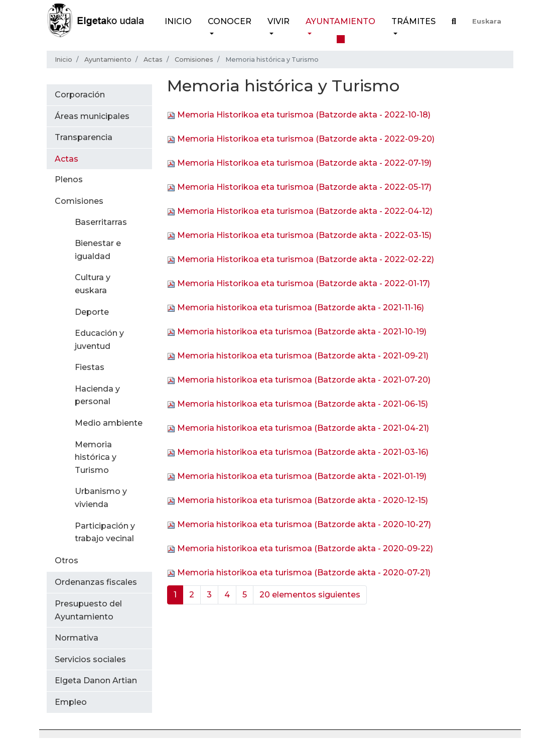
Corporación (80, 95)
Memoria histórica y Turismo (96, 457)
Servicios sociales (90, 659)
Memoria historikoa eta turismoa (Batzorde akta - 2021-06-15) (303, 404)
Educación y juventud (99, 340)
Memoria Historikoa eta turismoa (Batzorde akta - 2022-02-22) (306, 260)
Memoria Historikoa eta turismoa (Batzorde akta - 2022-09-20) (306, 139)
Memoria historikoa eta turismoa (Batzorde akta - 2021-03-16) (303, 453)
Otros (66, 561)
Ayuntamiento (108, 59)
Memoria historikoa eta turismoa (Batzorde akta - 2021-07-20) (304, 380)
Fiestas (90, 367)
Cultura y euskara (93, 284)
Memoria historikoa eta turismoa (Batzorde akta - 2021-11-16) (301, 308)
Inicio (178, 21)
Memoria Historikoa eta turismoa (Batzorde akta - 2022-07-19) (304, 163)
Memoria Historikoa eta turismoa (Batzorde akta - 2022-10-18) (304, 115)
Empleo (71, 702)
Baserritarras (101, 222)
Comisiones (194, 59)
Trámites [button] (413, 21)
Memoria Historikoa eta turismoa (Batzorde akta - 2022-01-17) (304, 284)
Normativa (77, 638)
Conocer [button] (230, 21)
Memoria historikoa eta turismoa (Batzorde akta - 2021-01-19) (302, 477)
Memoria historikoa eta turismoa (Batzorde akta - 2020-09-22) (305, 549)
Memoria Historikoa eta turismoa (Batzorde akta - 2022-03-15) (304, 236)
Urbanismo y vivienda (101, 498)
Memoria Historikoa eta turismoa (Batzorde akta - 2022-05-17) (304, 188)
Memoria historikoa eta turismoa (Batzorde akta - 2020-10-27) (304, 525)
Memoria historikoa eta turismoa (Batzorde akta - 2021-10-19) (302, 332)
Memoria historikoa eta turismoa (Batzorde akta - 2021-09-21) (303, 356)
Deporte (92, 312)
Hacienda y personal (97, 395)
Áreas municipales (92, 116)
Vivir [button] (278, 21)
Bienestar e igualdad (98, 250)
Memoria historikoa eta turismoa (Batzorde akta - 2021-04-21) (303, 428)
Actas (153, 59)
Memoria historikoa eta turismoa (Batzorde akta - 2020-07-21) (304, 573)
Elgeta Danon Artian (96, 680)
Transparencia (84, 137)
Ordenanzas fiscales (96, 582)
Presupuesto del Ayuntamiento (88, 610)
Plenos (69, 179)
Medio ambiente (109, 423)
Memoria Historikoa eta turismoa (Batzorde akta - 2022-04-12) (305, 212)
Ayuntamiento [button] (340, 21)
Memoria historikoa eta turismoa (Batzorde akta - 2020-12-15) (303, 501)
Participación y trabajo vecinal (105, 532)
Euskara (487, 21)
